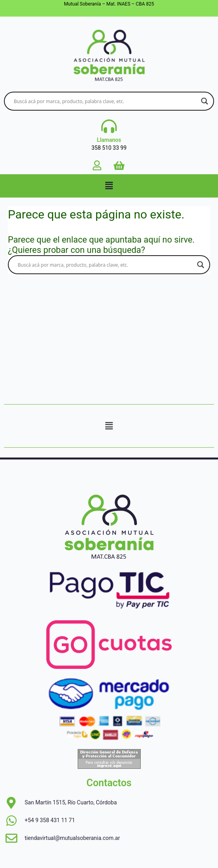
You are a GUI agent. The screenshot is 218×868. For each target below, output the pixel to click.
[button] (109, 186)
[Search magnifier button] (205, 101)
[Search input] (105, 101)
